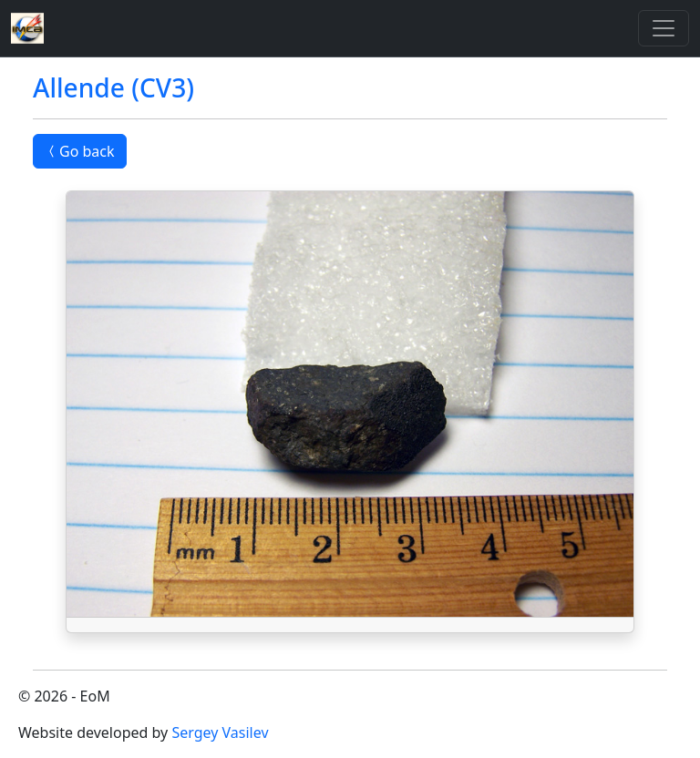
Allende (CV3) (113, 87)
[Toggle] (664, 28)
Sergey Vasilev (220, 732)
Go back (80, 151)
